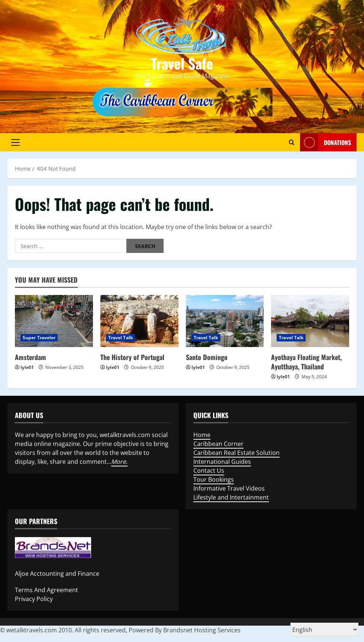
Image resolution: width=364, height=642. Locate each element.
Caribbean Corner (218, 444)
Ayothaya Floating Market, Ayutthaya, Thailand (306, 362)
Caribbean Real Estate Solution (236, 453)
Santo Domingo (207, 357)
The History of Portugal (132, 357)
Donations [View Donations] (326, 142)
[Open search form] (292, 142)
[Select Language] (324, 630)
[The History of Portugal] (139, 321)
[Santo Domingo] (225, 321)
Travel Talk (120, 338)
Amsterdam (30, 357)
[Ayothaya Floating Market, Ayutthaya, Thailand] (310, 321)
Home (202, 435)
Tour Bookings (214, 479)
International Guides (222, 462)
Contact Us (209, 471)
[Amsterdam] (54, 321)
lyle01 (27, 367)
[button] (15, 142)
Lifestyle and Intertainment (231, 497)
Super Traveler (39, 338)
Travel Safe (182, 63)
